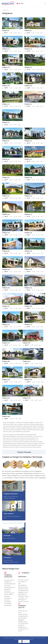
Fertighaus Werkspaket (24, 452)
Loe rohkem (26, 641)
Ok (20, 641)
